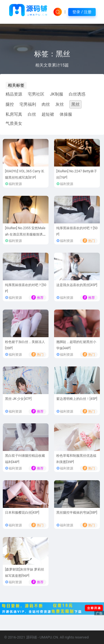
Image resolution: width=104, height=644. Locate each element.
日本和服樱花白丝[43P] (22, 513)
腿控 (10, 104)
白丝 (32, 114)
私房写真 (14, 114)
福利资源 (15, 184)
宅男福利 (28, 104)
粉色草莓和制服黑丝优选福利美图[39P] (76, 459)
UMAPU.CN (49, 637)
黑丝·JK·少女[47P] (18, 399)
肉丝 (46, 104)
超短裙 (48, 114)
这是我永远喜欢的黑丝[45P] (77, 285)
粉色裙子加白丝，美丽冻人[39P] (25, 345)
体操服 (66, 114)
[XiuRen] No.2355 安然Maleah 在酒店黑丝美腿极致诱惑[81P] (26, 234)
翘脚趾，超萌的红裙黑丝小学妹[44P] (76, 345)
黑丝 (75, 104)
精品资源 (14, 94)
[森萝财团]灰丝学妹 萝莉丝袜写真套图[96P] (25, 573)
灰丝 (60, 104)
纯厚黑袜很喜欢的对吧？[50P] (77, 231)
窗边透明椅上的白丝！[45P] (77, 399)
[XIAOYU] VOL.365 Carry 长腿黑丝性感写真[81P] (25, 174)
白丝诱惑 (77, 94)
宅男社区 (36, 94)
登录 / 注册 (82, 12)
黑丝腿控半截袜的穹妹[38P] (77, 513)
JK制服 (57, 94)
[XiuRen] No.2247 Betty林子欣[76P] (77, 174)
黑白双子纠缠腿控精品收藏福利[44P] (25, 459)
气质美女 (14, 123)
